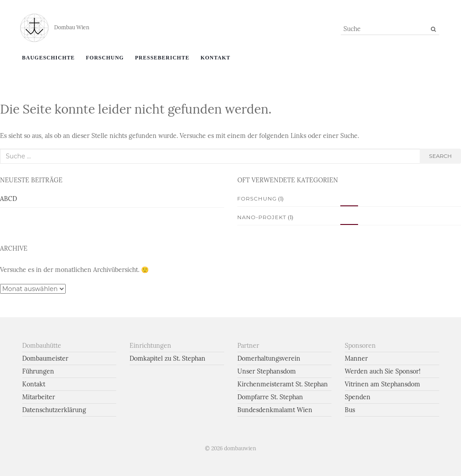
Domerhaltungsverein (269, 358)
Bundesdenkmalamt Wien (275, 410)
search (440, 156)
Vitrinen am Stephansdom (382, 384)
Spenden (358, 397)
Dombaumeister (45, 358)
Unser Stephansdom (267, 371)
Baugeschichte (49, 58)
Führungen (38, 371)
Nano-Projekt (262, 217)
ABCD (8, 199)
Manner (356, 358)
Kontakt (215, 58)
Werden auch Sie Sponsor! (383, 371)
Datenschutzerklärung (54, 410)
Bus (350, 410)
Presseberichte (162, 58)
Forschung (105, 58)
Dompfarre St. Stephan (270, 397)
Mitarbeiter (39, 397)
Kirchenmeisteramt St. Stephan (283, 384)
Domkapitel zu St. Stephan (167, 358)
